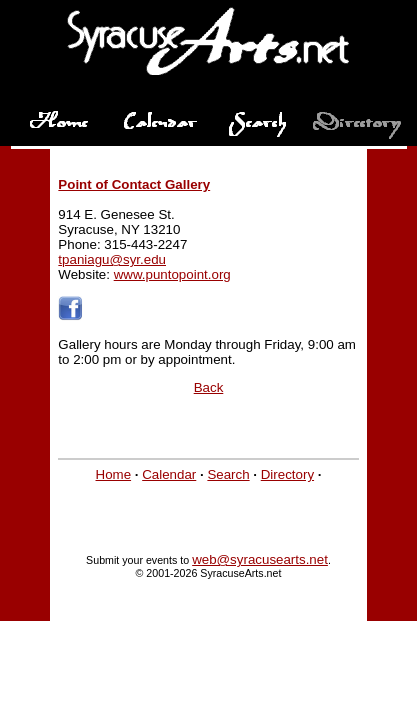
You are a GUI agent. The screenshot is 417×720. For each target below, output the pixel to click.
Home (114, 474)
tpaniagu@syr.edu (112, 259)
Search (228, 474)
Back (209, 387)
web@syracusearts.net (260, 559)
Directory (287, 474)
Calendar (169, 474)
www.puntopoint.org (172, 274)
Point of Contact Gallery (134, 184)
